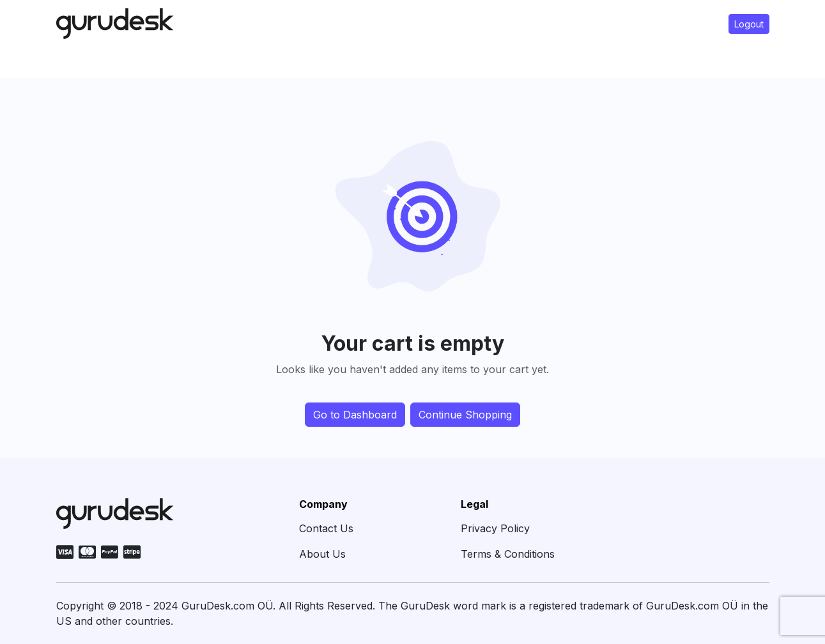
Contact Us (326, 528)
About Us (322, 554)
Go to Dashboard (355, 415)
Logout (749, 24)
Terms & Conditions (508, 554)
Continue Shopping (465, 415)
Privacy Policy (495, 528)
